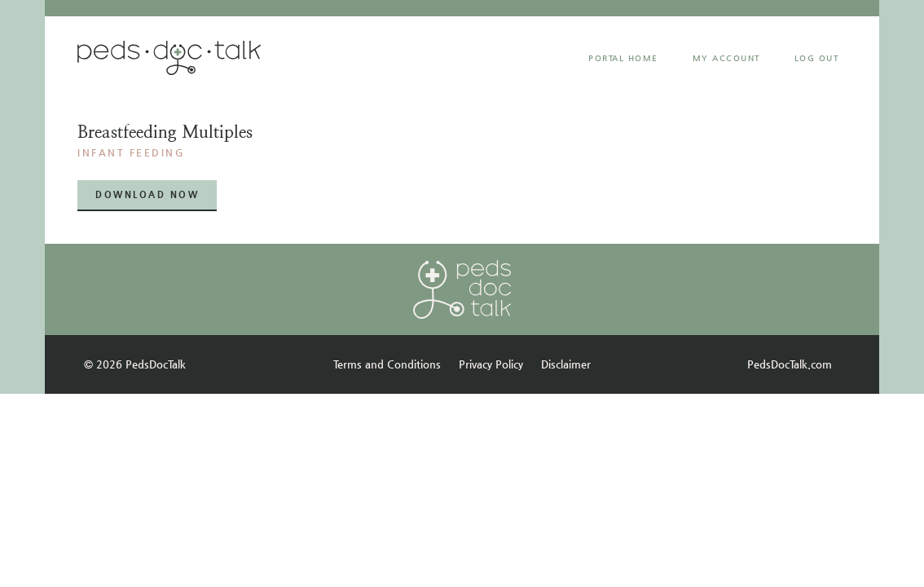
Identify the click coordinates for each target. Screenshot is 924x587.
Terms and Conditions (387, 364)
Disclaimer (566, 364)
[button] (147, 195)
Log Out (817, 58)
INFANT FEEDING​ (131, 152)
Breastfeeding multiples (165, 132)
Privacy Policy (491, 364)
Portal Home (623, 58)
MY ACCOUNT (726, 58)
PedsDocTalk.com (790, 364)
